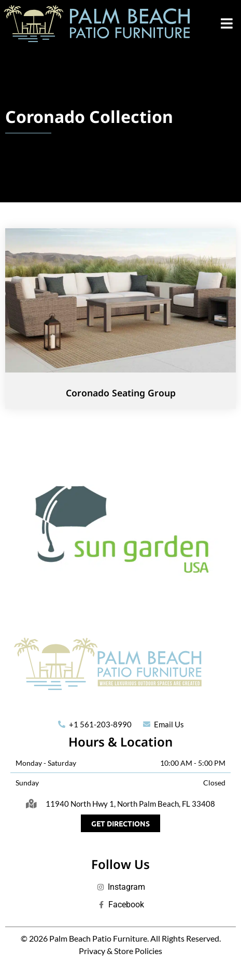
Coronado (45, 116)
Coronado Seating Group (121, 393)
